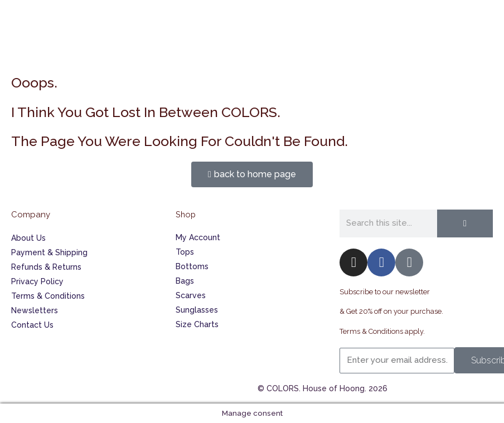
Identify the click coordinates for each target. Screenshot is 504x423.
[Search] (465, 223)
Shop (186, 214)
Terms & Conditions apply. (382, 331)
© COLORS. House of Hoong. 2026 (323, 388)
